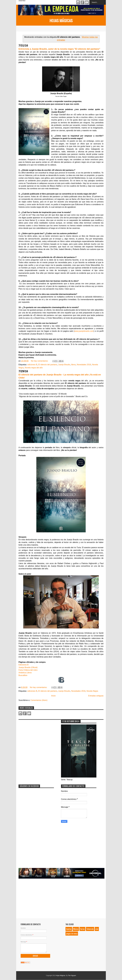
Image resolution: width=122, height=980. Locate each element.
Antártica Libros (25, 673)
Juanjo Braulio (64, 365)
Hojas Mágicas (61, 20)
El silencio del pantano (48, 365)
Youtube (87, 2)
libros (74, 365)
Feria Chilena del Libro (28, 670)
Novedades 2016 (84, 365)
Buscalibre (23, 675)
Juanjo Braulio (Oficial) (28, 667)
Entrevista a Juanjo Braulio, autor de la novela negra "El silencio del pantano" (59, 49)
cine (97, 929)
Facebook (82, 2)
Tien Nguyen (72, 976)
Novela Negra (92, 691)
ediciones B (32, 365)
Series (82, 929)
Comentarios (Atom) (39, 700)
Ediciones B (24, 665)
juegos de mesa (72, 934)
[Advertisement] (36, 736)
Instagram (78, 2)
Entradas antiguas (96, 696)
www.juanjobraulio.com (84, 331)
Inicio (53, 696)
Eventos (69, 929)
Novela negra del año (34, 368)
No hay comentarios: (40, 361)
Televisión (90, 929)
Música (76, 929)
